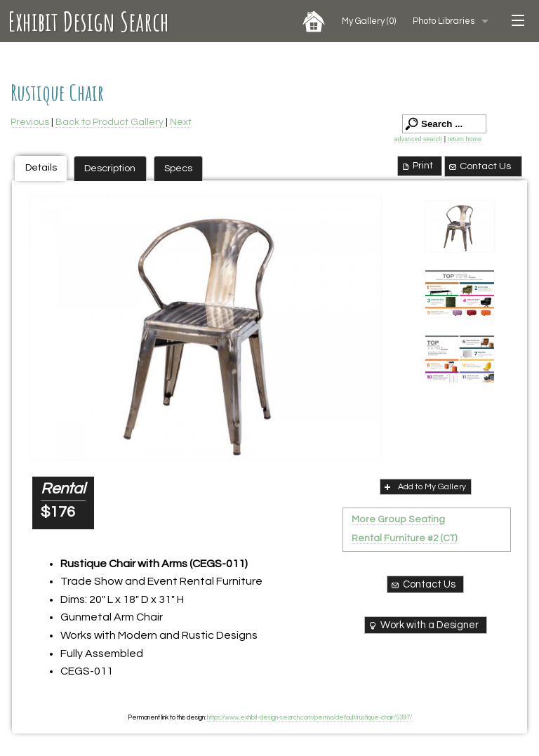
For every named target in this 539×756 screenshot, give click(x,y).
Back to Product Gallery (109, 122)
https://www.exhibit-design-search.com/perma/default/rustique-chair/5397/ (310, 717)
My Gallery (369, 21)
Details (41, 167)
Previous (30, 122)
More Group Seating (398, 519)
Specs (178, 168)
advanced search (419, 139)
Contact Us (479, 166)
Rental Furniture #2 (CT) (405, 538)
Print (417, 166)
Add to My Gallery (424, 486)
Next (181, 122)
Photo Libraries (444, 21)
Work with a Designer (423, 625)
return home (464, 139)
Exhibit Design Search (89, 21)
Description (110, 168)
